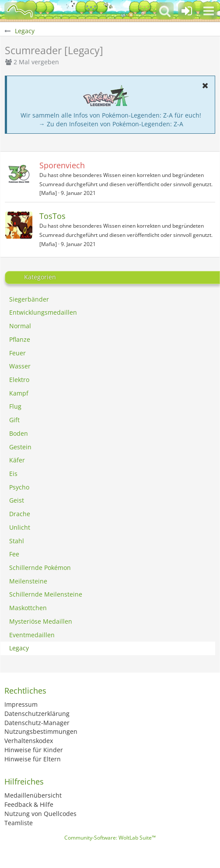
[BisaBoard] (20, 11)
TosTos (52, 216)
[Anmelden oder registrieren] (187, 11)
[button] (209, 11)
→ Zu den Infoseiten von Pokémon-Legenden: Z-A (111, 124)
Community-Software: (110, 838)
